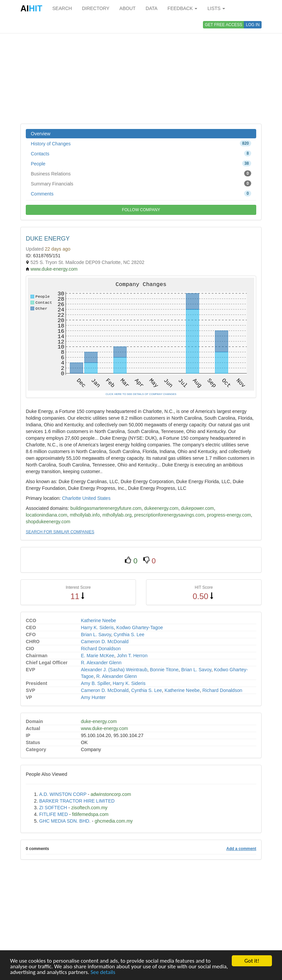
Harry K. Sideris (97, 627)
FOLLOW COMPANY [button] (141, 210)
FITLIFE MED (54, 814)
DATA (152, 8)
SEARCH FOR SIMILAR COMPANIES (60, 532)
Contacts (141, 153)
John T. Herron (132, 656)
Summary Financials (141, 183)
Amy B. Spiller (96, 683)
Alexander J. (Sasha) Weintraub (114, 670)
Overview (41, 134)
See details (103, 972)
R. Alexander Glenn (101, 663)
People (141, 163)
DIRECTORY (96, 8)
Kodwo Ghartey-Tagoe (139, 627)
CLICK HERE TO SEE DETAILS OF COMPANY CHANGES (141, 394)
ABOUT (128, 8)
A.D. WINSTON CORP (63, 794)
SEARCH (62, 8)
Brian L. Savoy (96, 635)
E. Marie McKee (98, 656)
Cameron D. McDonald (105, 642)
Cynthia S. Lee (129, 635)
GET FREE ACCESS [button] (224, 25)
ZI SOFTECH (53, 808)
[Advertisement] (141, 70)
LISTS (216, 8)
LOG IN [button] (253, 25)
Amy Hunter (93, 697)
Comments (141, 193)
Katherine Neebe (99, 620)
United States (96, 498)
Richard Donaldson (101, 649)
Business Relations (141, 173)
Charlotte (72, 498)
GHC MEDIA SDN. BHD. (65, 821)
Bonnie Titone (164, 670)
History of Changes (141, 143)
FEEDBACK (182, 8)
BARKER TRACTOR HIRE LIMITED (77, 801)
